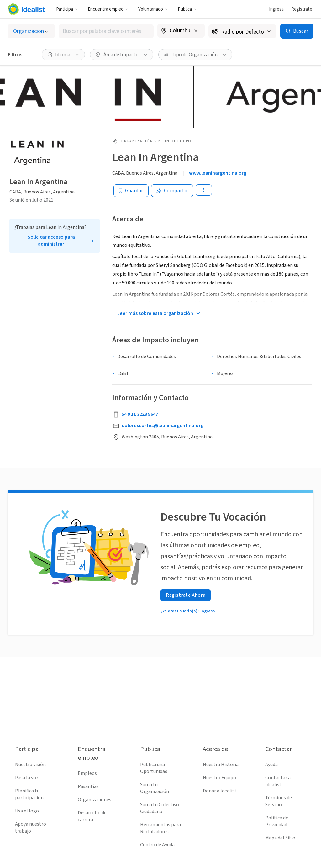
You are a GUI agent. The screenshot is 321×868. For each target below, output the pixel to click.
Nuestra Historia (221, 765)
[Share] (172, 191)
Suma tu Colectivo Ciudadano (160, 808)
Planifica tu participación (29, 794)
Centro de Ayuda (157, 845)
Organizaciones (95, 800)
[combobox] (106, 31)
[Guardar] (131, 191)
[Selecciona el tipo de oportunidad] (31, 31)
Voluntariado (153, 9)
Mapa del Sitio (280, 838)
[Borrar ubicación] (196, 31)
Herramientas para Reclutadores (160, 828)
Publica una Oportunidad (154, 768)
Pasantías (88, 786)
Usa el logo (27, 811)
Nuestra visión (30, 765)
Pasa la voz (27, 778)
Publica (187, 9)
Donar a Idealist (220, 791)
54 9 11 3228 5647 (140, 414)
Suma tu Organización (155, 788)
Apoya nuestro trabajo (31, 828)
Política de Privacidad (277, 821)
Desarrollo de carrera (92, 816)
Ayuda (271, 765)
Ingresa (276, 9)
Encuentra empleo (108, 9)
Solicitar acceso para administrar (51, 241)
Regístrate (302, 9)
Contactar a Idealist (278, 781)
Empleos (87, 773)
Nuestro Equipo (219, 778)
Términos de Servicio (279, 801)
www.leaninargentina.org (218, 173)
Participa (67, 9)
